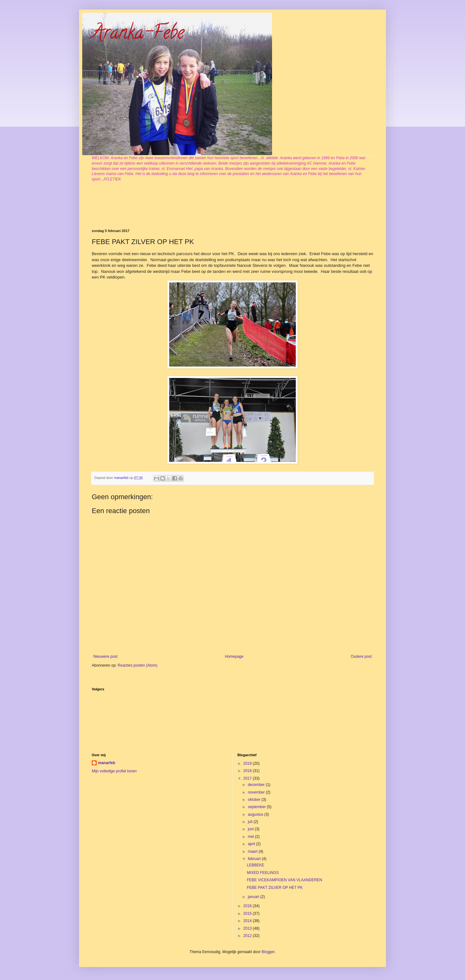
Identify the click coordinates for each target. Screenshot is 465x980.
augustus (256, 814)
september (257, 807)
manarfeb (107, 763)
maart (253, 851)
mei (251, 837)
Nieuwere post (105, 656)
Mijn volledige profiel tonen (114, 771)
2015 (248, 914)
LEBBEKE (255, 865)
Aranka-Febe (138, 35)
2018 (248, 771)
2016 (248, 906)
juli (251, 822)
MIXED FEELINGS (263, 873)
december (257, 785)
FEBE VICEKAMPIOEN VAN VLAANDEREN (284, 880)
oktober (254, 800)
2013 (248, 928)
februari (255, 859)
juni (251, 829)
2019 (248, 763)
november (257, 792)
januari (254, 897)
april (252, 844)
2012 (248, 936)
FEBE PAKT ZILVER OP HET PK (275, 888)
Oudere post (361, 656)
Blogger (268, 952)
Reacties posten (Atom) (137, 665)
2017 (248, 778)
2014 (248, 921)
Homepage (234, 656)
